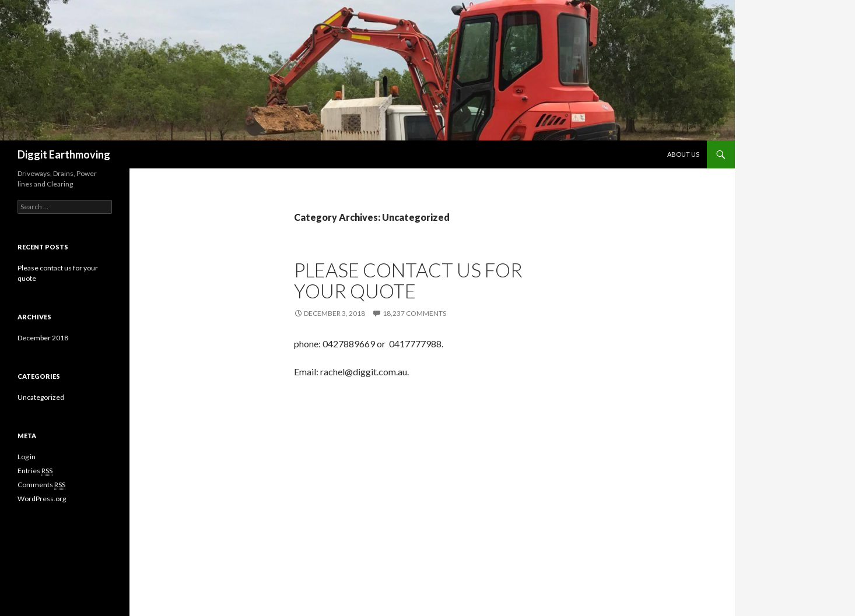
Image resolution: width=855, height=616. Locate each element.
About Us (683, 154)
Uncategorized (41, 397)
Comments (41, 485)
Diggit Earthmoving (64, 154)
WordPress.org (42, 499)
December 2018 (43, 338)
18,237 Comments (414, 313)
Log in (27, 457)
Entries (35, 471)
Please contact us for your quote (408, 280)
